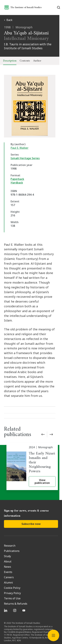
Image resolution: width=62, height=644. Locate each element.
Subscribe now (31, 510)
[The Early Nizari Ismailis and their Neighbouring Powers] (32, 452)
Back (8, 20)
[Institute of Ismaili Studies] (23, 7)
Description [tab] (10, 61)
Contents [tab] (25, 61)
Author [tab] (37, 61)
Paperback (17, 179)
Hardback (17, 183)
